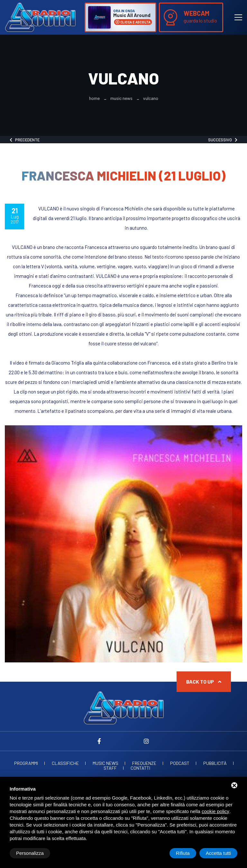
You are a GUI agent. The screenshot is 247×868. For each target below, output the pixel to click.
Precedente (25, 140)
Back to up (204, 682)
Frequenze (144, 763)
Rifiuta (183, 853)
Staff (110, 768)
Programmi (26, 763)
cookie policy (215, 811)
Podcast (180, 763)
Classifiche (65, 763)
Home (94, 98)
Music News (121, 98)
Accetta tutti (218, 853)
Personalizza (30, 853)
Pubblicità (215, 763)
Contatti (140, 768)
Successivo (223, 140)
